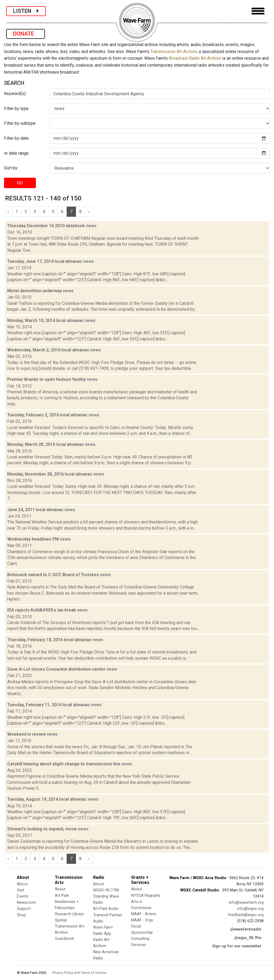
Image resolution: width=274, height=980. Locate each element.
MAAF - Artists (144, 914)
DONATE (26, 34)
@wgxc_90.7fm (248, 938)
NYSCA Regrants (146, 896)
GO (20, 183)
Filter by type (16, 109)
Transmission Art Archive (174, 52)
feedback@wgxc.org (246, 915)
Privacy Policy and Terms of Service (79, 973)
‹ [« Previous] (8, 212)
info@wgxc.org (250, 909)
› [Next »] (89, 212)
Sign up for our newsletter (237, 946)
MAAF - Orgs (142, 920)
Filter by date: (17, 138)
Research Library (69, 914)
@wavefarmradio (246, 929)
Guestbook (64, 939)
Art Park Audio (106, 909)
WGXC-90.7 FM (106, 890)
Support (24, 909)
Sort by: (11, 168)
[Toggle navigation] (258, 11)
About (22, 884)
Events (23, 896)
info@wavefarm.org (246, 903)
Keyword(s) (15, 94)
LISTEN (26, 11)
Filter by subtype (20, 123)
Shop (21, 915)
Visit (20, 890)
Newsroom (26, 903)
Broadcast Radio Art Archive (195, 58)
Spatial (61, 920)
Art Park (62, 896)
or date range (16, 153)
